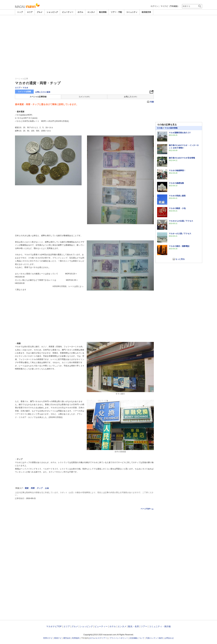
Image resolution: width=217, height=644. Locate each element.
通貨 (27, 488)
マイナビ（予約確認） (170, 6)
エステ (98, 638)
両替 (33, 488)
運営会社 (67, 638)
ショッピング (52, 12)
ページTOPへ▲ (147, 509)
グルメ (40, 12)
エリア (30, 12)
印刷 (152, 102)
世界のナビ (48, 638)
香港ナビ (58, 638)
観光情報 (103, 12)
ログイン (154, 6)
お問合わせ (169, 638)
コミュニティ (132, 12)
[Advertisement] (109, 38)
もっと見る (180, 259)
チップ (40, 488)
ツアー (144, 626)
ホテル (80, 12)
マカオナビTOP (54, 626)
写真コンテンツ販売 (154, 638)
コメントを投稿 (24, 92)
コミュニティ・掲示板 (160, 626)
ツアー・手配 (116, 12)
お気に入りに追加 (43, 92)
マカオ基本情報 (171, 128)
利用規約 (76, 638)
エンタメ (91, 12)
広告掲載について (137, 638)
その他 (160, 128)
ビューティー (68, 12)
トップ (20, 12)
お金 (47, 488)
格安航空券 (146, 12)
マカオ (25, 88)
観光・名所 (134, 626)
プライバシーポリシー (119, 638)
